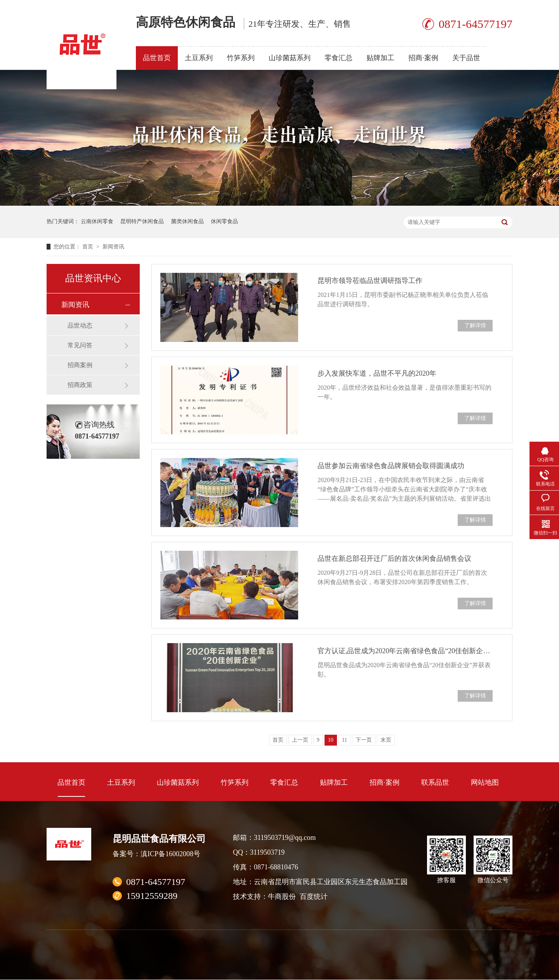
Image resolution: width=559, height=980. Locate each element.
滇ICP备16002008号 (170, 854)
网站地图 (485, 782)
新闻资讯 (113, 247)
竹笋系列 (241, 58)
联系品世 (435, 782)
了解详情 (475, 325)
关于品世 (466, 58)
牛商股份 (282, 897)
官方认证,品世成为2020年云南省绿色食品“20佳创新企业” (405, 651)
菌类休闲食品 (187, 221)
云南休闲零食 (97, 221)
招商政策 (80, 385)
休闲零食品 (224, 221)
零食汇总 (339, 58)
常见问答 (80, 345)
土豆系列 (199, 58)
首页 (89, 247)
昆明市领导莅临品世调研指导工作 (370, 281)
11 (345, 740)
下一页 (364, 740)
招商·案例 (423, 58)
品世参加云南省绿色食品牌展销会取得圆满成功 (391, 466)
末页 (386, 740)
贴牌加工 (380, 58)
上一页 (300, 740)
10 (331, 740)
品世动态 (80, 325)
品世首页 (157, 58)
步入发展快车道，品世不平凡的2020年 (377, 373)
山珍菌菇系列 (290, 58)
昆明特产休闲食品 (142, 221)
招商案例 (80, 365)
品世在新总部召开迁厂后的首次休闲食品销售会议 (394, 559)
